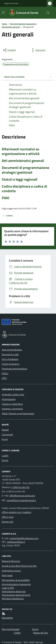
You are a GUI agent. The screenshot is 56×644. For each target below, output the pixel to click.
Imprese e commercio (12, 409)
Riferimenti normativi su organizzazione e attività (21, 151)
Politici (5, 373)
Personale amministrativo (14, 369)
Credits (17, 633)
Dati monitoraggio (11, 629)
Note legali (7, 575)
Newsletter (7, 618)
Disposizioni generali (11, 27)
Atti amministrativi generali (23, 161)
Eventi (5, 460)
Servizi (35, 629)
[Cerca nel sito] (47, 13)
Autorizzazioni (9, 399)
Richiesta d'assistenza (13, 598)
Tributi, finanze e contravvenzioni (18, 413)
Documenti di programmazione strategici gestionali (25, 170)
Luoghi (5, 456)
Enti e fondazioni (10, 359)
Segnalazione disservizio (14, 591)
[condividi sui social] (9, 50)
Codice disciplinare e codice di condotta (24, 189)
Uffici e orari (8, 517)
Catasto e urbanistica (12, 404)
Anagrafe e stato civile (13, 394)
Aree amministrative (12, 350)
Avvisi (5, 439)
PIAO (6, 198)
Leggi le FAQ (8, 588)
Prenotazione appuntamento (16, 595)
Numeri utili (7, 522)
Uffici (4, 378)
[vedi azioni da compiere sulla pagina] (38, 50)
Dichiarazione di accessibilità (16, 580)
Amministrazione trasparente (23, 24)
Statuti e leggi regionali (20, 179)
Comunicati (7, 434)
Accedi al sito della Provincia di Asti (19, 566)
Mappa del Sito (41, 633)
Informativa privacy (11, 571)
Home (4, 24)
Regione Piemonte (11, 3)
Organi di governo (11, 364)
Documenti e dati (10, 354)
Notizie (5, 430)
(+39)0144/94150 (20, 487)
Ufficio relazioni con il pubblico (17, 512)
